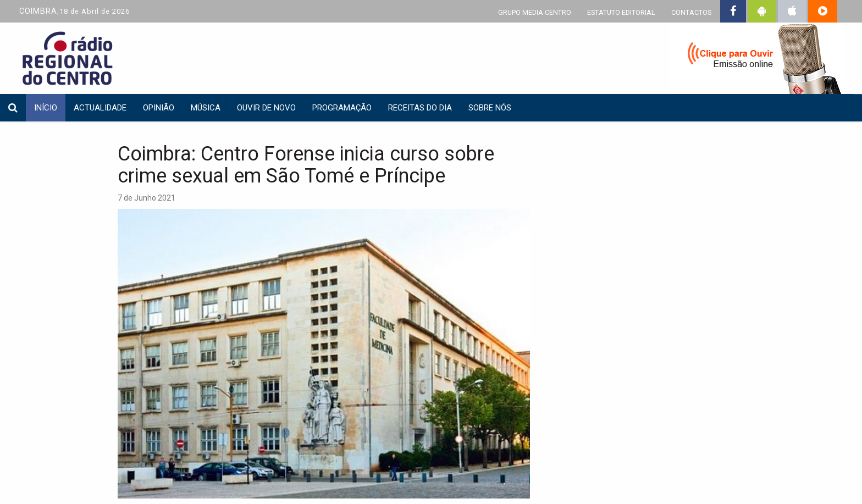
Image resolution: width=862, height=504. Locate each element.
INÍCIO (46, 108)
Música (206, 108)
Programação (342, 108)
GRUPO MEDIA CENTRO (535, 12)
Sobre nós (490, 108)
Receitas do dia (420, 108)
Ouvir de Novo (266, 108)
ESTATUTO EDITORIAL (621, 12)
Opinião (159, 108)
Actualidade (100, 108)
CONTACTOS (691, 12)
